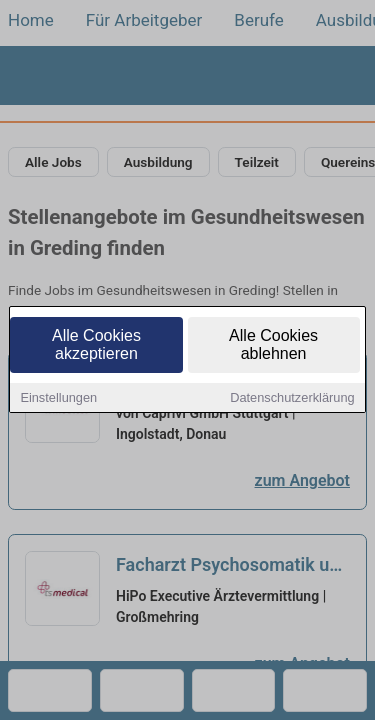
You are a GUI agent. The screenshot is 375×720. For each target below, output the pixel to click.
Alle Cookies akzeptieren (96, 346)
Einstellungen (58, 399)
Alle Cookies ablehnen (273, 346)
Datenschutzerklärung (292, 399)
